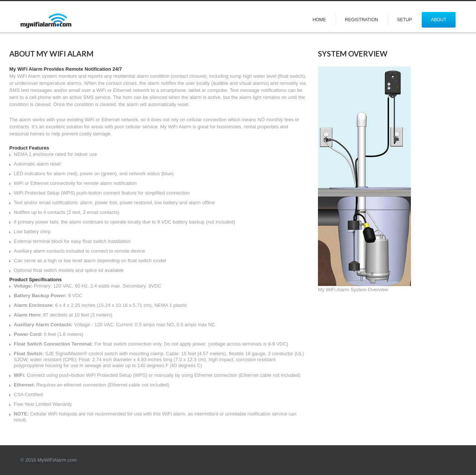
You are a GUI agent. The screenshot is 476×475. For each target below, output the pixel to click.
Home (319, 20)
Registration (362, 20)
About (439, 20)
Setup (405, 20)
